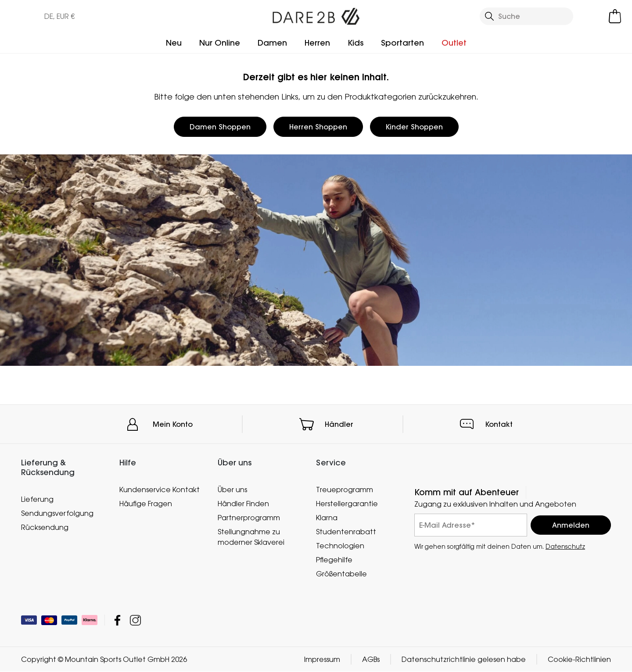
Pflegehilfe (334, 560)
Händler (339, 424)
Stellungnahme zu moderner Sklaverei (251, 537)
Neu (174, 43)
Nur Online (220, 43)
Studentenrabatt (346, 532)
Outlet (454, 43)
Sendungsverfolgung (57, 513)
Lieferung (37, 499)
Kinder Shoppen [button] (414, 127)
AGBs (371, 660)
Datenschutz (565, 546)
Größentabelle (341, 574)
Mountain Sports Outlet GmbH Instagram (135, 620)
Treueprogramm (345, 490)
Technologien (340, 546)
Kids (355, 43)
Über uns (232, 490)
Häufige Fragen (146, 504)
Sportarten (402, 43)
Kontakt (499, 424)
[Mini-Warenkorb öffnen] (615, 16)
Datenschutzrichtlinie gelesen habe (464, 660)
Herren (317, 43)
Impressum (322, 660)
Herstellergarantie (347, 504)
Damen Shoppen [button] (220, 127)
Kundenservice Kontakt (160, 490)
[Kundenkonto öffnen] (592, 16)
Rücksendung (45, 527)
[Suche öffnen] (527, 16)
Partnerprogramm (249, 518)
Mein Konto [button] (173, 424)
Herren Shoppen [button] (318, 127)
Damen (272, 43)
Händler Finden (243, 504)
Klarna (327, 518)
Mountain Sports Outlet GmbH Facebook (117, 620)
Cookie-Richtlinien (579, 660)
